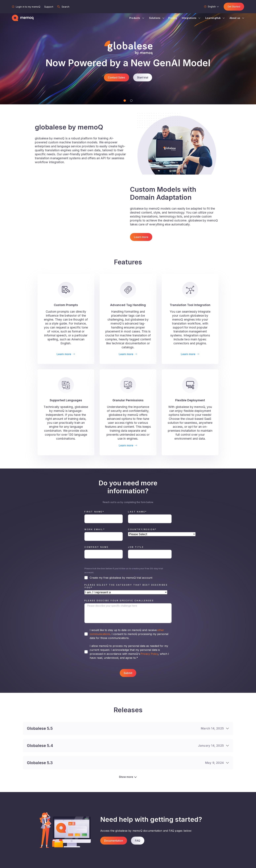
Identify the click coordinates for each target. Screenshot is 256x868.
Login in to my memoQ (28, 7)
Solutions (155, 18)
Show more (126, 777)
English (212, 7)
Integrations (189, 18)
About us (235, 18)
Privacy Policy (149, 654)
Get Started (234, 7)
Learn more (141, 237)
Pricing (173, 18)
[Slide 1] (125, 101)
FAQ (138, 841)
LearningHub (213, 18)
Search (66, 7)
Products (135, 18)
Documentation (114, 841)
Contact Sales (116, 77)
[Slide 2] (131, 101)
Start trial (143, 77)
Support (49, 7)
